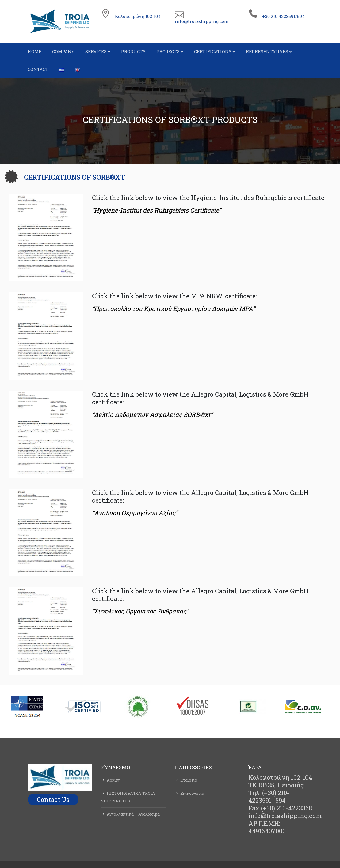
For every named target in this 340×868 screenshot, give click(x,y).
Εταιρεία (189, 780)
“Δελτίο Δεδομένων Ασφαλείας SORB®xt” (152, 414)
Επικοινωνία (192, 793)
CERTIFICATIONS (213, 52)
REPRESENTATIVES (267, 52)
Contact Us (53, 799)
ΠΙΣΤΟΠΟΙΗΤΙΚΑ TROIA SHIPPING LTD (128, 797)
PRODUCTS (133, 52)
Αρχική (114, 780)
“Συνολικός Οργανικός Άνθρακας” (140, 611)
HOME (34, 52)
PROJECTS (168, 52)
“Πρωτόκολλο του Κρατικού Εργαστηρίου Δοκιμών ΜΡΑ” (174, 308)
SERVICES (96, 52)
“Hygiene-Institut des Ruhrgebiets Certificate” (157, 210)
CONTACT (38, 69)
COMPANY (63, 52)
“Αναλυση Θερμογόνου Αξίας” (135, 513)
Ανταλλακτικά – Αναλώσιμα (133, 814)
